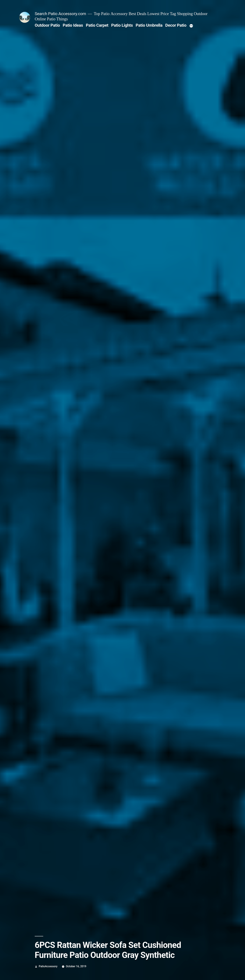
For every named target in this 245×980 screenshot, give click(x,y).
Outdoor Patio (47, 25)
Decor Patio (176, 25)
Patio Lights (122, 25)
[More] (191, 26)
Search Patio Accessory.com (60, 14)
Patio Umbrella (149, 25)
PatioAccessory (48, 966)
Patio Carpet (97, 25)
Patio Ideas (73, 25)
